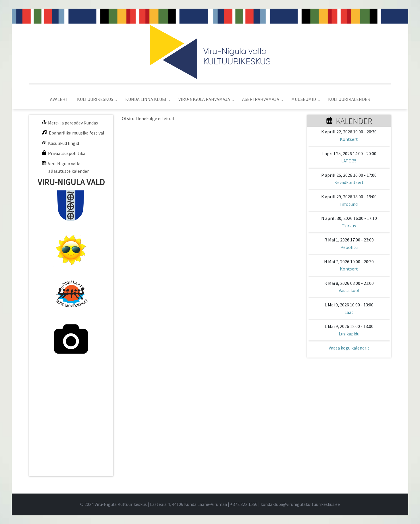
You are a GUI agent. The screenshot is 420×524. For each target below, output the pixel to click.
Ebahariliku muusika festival (77, 133)
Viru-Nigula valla (64, 164)
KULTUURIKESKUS (95, 99)
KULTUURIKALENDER (349, 99)
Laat (349, 312)
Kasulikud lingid (63, 143)
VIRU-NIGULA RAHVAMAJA (204, 99)
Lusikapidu (349, 334)
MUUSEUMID (304, 99)
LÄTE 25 (349, 161)
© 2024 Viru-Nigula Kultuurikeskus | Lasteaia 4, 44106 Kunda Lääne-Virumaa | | (170, 504)
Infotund (349, 204)
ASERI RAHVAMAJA (261, 99)
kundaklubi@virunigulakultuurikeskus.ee (300, 504)
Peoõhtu (349, 247)
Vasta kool (349, 290)
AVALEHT (59, 99)
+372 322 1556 (244, 504)
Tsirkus (349, 226)
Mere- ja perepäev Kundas (73, 123)
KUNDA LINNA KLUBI (146, 99)
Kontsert (349, 139)
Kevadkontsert (349, 182)
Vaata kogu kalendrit (349, 348)
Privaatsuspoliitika (67, 153)
